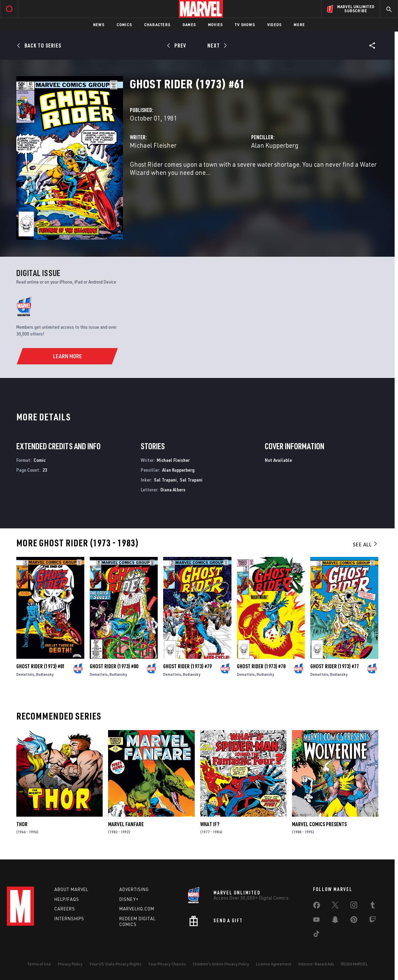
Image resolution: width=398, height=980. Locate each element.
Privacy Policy (70, 964)
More (299, 25)
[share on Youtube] (316, 921)
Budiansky (45, 674)
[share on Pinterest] (354, 921)
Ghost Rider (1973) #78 (261, 666)
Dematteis (25, 674)
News (99, 25)
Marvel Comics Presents (319, 824)
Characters (157, 25)
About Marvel (71, 889)
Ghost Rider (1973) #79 (187, 666)
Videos (274, 25)
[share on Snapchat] (335, 921)
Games (189, 25)
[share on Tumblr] (373, 906)
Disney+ (129, 899)
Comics (124, 25)
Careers (65, 909)
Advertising (134, 889)
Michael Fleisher (153, 145)
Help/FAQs (67, 899)
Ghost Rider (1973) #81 (41, 666)
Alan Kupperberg (275, 145)
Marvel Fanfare (126, 824)
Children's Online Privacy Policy (221, 964)
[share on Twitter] (335, 906)
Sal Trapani (165, 480)
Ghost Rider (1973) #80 (114, 666)
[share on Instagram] (354, 906)
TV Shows (245, 25)
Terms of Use (39, 964)
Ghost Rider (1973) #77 (335, 666)
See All (365, 544)
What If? (210, 824)
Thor (22, 824)
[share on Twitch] (373, 921)
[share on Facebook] (317, 907)
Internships (69, 919)
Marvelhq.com (137, 909)
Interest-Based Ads (316, 964)
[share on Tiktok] (316, 935)
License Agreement (274, 964)
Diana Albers (173, 489)
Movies (215, 25)
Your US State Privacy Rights (115, 964)
